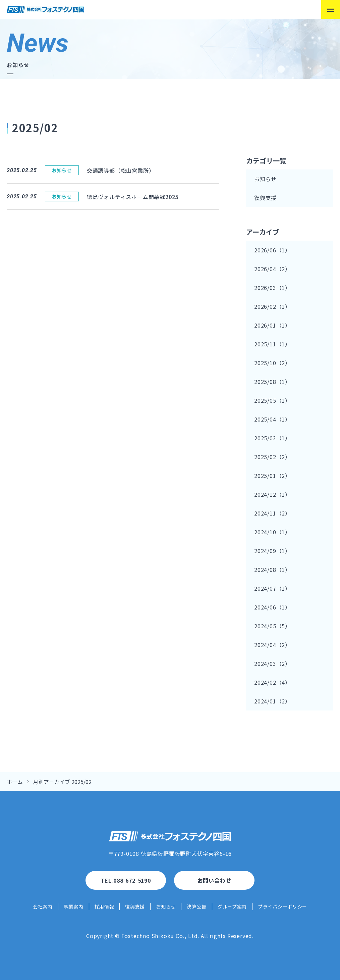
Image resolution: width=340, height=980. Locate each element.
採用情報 (104, 906)
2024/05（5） (272, 626)
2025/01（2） (272, 476)
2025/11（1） (272, 344)
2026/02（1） (272, 306)
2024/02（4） (272, 682)
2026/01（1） (272, 325)
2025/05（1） (272, 400)
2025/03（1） (272, 438)
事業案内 (74, 906)
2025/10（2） (272, 363)
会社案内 (43, 906)
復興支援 (265, 198)
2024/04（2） (272, 645)
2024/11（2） (272, 513)
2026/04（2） (272, 269)
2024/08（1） (272, 570)
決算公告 (197, 906)
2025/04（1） (272, 419)
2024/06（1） (272, 607)
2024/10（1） (272, 532)
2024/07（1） (272, 588)
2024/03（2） (272, 664)
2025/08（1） (272, 382)
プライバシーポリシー (282, 906)
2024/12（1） (272, 494)
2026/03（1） (272, 288)
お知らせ (265, 179)
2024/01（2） (272, 701)
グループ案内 (232, 906)
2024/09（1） (272, 551)
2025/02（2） (272, 457)
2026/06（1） (272, 250)
